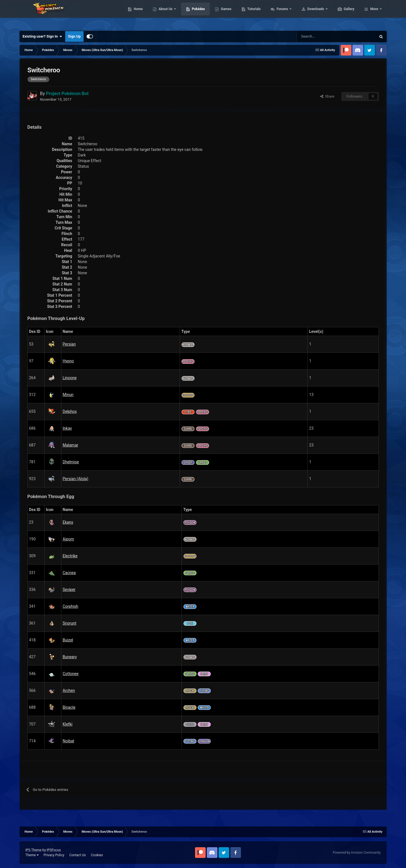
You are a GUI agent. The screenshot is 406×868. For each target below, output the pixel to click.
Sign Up (74, 36)
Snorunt (70, 623)
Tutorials (280, 14)
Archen (69, 690)
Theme (32, 855)
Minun (68, 395)
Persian (69, 344)
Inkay (67, 428)
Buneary (70, 657)
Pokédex (225, 14)
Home (165, 14)
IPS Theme (34, 850)
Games (253, 14)
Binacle (69, 707)
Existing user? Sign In (42, 36)
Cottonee (71, 674)
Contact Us (77, 855)
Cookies (97, 855)
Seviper (69, 590)
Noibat (69, 741)
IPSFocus (54, 850)
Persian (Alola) (76, 479)
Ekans (68, 522)
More (374, 14)
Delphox (70, 411)
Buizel (68, 640)
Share (327, 96)
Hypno (68, 361)
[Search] (316, 36)
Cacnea (69, 573)
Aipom (69, 539)
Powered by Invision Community (357, 853)
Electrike (70, 556)
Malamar (71, 445)
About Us (192, 14)
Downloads (343, 14)
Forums (309, 14)
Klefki (68, 724)
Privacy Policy (54, 855)
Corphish (71, 606)
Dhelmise (71, 462)
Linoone (70, 378)
